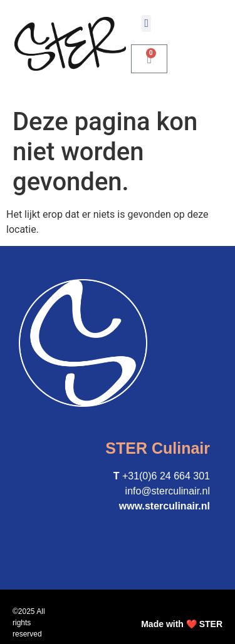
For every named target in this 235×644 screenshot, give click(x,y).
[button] (147, 23)
